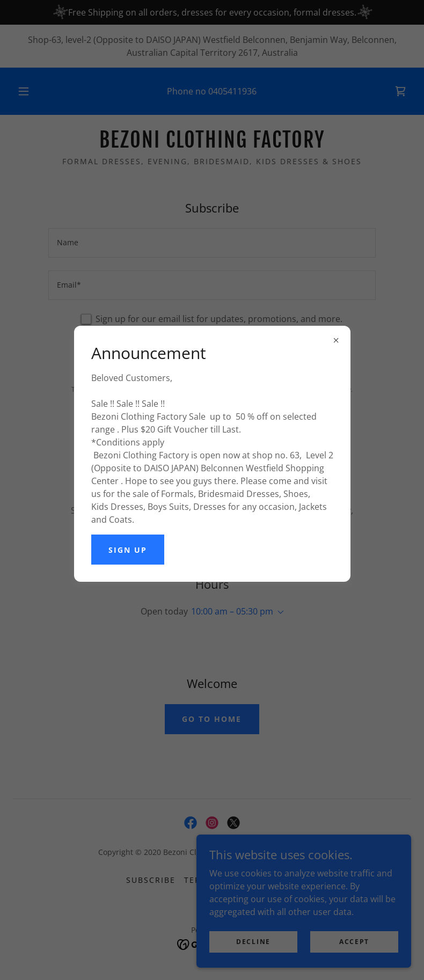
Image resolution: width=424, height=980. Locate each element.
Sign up (128, 550)
